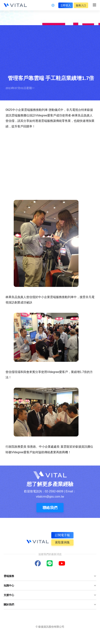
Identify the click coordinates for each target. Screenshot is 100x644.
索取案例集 (62, 542)
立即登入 (66, 5)
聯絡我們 (50, 508)
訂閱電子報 (62, 535)
